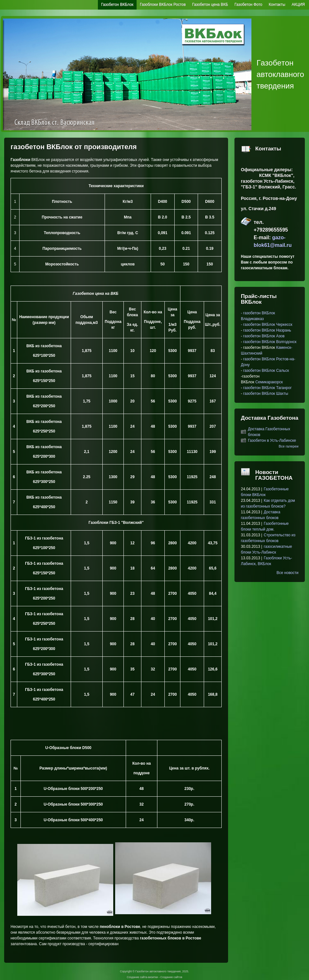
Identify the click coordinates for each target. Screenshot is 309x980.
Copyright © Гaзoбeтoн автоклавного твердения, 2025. (154, 971)
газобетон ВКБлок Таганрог (267, 388)
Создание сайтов (171, 977)
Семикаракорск (269, 382)
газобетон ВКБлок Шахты (266, 394)
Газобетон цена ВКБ (210, 4)
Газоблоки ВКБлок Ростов (163, 4)
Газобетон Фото (248, 4)
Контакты (277, 4)
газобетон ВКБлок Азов (263, 336)
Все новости (288, 573)
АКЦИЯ (298, 4)
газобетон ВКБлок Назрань (267, 330)
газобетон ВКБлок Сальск (266, 371)
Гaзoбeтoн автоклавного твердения (280, 74)
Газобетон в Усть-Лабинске (272, 440)
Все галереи (289, 446)
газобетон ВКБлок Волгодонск (270, 342)
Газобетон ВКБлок (117, 4)
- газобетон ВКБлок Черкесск (267, 325)
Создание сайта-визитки (142, 977)
